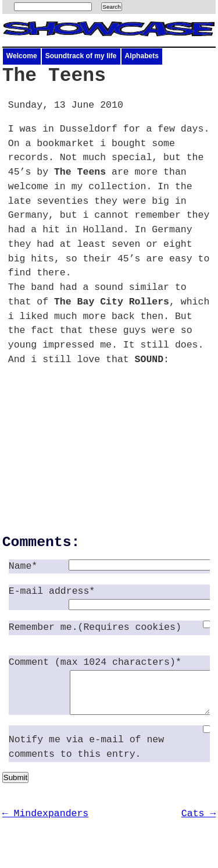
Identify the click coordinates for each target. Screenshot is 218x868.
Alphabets (142, 56)
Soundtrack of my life (81, 56)
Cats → (199, 822)
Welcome (22, 56)
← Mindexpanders (46, 822)
